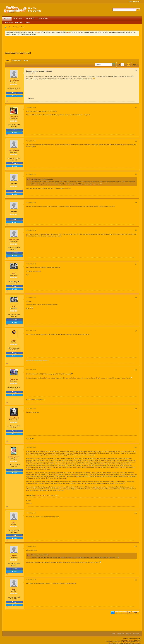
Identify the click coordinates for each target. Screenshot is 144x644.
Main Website (43, 18)
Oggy (14, 522)
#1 (136, 71)
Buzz (14, 273)
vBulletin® (131, 640)
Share (14, 93)
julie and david (14, 418)
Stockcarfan (14, 379)
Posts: (12, 90)
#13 (136, 513)
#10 (136, 370)
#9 (136, 331)
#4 (136, 175)
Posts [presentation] (8, 61)
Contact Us (121, 634)
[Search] (124, 10)
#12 (136, 448)
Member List (19, 22)
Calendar (27, 22)
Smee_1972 (14, 117)
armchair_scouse (14, 457)
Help (113, 634)
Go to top (136, 634)
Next (135, 613)
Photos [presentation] (26, 61)
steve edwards (14, 80)
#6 (136, 231)
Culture (17, 27)
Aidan (14, 340)
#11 (136, 409)
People (23, 27)
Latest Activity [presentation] (17, 61)
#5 (136, 203)
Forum (11, 27)
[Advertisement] (72, 44)
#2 (136, 108)
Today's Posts (30, 18)
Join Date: (11, 88)
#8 (136, 297)
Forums (7, 18)
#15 (136, 580)
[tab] (8, 61)
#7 (136, 264)
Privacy (129, 634)
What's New (18, 18)
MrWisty (14, 556)
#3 (136, 141)
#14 (136, 547)
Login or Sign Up (135, 2)
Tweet (14, 96)
